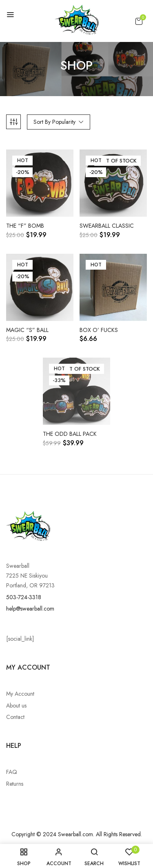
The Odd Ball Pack (70, 434)
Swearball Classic (107, 226)
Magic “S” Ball (27, 330)
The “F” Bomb (25, 226)
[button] (139, 21)
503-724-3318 (24, 597)
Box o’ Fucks (99, 330)
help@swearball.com (30, 609)
